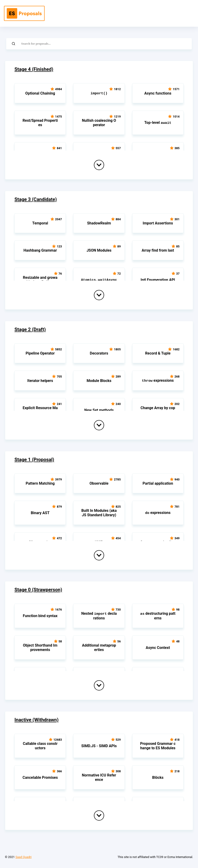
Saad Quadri (23, 857)
